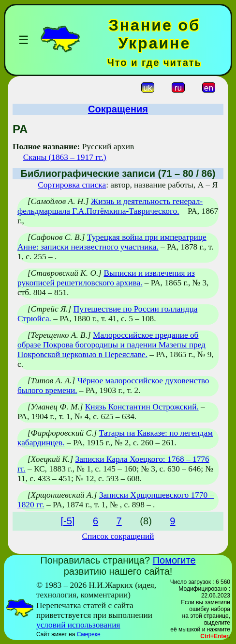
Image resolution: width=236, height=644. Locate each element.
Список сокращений (118, 536)
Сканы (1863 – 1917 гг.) (65, 157)
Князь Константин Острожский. (142, 407)
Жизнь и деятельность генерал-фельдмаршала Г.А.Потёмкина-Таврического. (110, 206)
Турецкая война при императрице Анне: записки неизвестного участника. (112, 242)
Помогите (174, 560)
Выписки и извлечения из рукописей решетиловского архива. (106, 278)
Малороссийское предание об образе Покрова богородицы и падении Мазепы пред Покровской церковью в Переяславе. (111, 345)
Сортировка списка (72, 185)
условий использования (78, 625)
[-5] (68, 521)
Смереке (89, 634)
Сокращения (118, 109)
